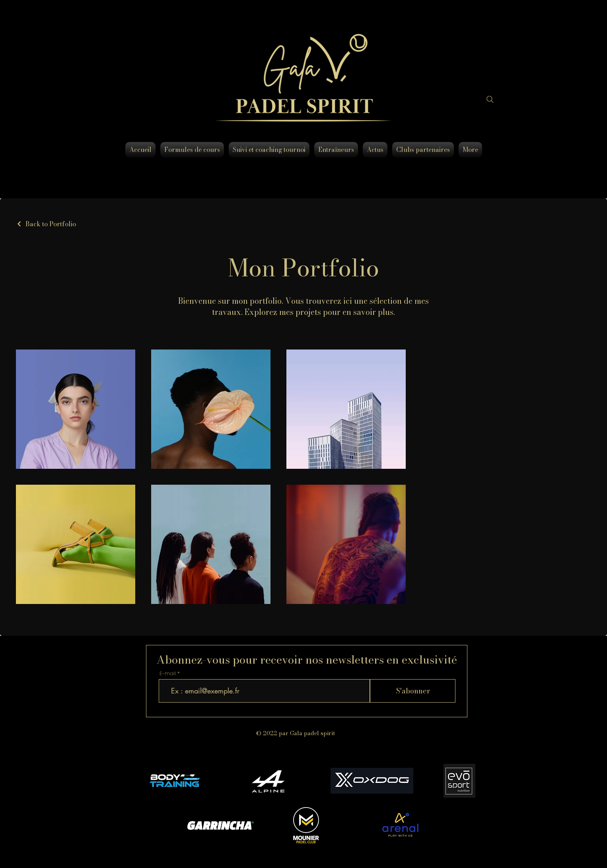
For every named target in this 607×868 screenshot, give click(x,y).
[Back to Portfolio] (46, 224)
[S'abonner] (413, 691)
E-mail (168, 673)
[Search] (490, 99)
